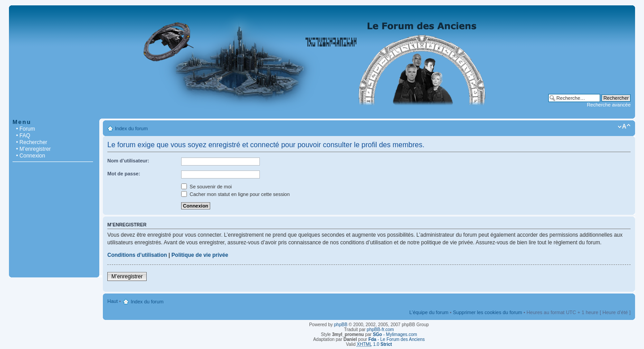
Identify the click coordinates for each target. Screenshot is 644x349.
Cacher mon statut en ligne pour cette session (235, 194)
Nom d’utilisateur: (128, 161)
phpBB (341, 325)
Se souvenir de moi (206, 187)
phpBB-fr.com (380, 330)
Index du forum (131, 128)
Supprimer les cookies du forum (488, 312)
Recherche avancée (609, 105)
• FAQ (23, 136)
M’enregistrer (127, 277)
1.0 (375, 344)
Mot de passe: (124, 174)
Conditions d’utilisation (137, 255)
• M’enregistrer (34, 149)
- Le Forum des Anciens (397, 339)
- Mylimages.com (395, 334)
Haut (112, 301)
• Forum (25, 129)
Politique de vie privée (200, 255)
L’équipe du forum (429, 312)
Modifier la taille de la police (624, 127)
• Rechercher (32, 142)
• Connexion (31, 156)
